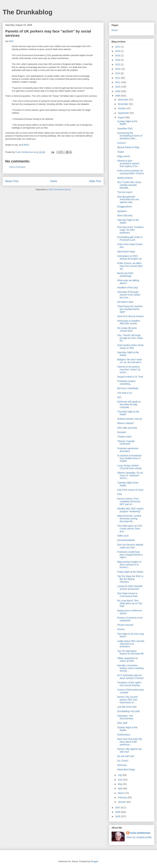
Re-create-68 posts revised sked (127, 329)
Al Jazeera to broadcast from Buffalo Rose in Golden (129, 458)
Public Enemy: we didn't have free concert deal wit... (130, 266)
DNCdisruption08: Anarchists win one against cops (128, 200)
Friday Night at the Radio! (130, 572)
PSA (120, 494)
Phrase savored (125, 625)
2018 (118, 56)
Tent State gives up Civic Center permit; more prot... (130, 529)
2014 (118, 69)
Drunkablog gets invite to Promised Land (130, 238)
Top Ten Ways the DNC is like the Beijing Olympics (130, 579)
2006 (118, 812)
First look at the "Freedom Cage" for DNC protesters (130, 230)
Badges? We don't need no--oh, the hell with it (129, 361)
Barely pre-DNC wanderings (125, 275)
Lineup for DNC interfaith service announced (130, 588)
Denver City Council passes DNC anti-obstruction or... (127, 700)
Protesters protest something (126, 382)
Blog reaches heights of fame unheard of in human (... (129, 565)
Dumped (122, 432)
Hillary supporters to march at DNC (127, 660)
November (123, 104)
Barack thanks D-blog (128, 147)
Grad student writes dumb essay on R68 (130, 347)
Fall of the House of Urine (130, 490)
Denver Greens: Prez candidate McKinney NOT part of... (129, 501)
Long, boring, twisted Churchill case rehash (130, 467)
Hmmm (121, 629)
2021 (118, 47)
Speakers (122, 211)
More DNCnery (125, 216)
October (122, 108)
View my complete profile (139, 837)
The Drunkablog (27, 12)
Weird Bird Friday (126, 252)
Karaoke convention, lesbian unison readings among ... (131, 668)
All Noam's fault (125, 302)
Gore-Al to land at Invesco (131, 316)
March (121, 793)
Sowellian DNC (125, 129)
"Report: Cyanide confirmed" (126, 443)
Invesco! (122, 143)
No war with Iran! (126, 756)
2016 (118, 60)
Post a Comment (17, 167)
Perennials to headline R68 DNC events (129, 322)
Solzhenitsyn (124, 735)
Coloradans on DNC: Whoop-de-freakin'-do (129, 257)
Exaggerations (125, 207)
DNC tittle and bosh (127, 428)
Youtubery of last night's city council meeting (129, 684)
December (123, 100)
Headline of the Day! (128, 288)
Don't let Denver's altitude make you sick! (130, 546)
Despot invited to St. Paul (130, 377)
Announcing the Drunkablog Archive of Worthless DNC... (130, 136)
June (121, 780)
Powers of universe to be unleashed (130, 619)
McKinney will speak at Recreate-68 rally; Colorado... (129, 404)
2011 (118, 82)
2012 (118, 78)
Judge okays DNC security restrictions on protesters (131, 644)
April (120, 788)
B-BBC (25, 145)
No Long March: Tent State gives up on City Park (130, 603)
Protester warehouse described (128, 450)
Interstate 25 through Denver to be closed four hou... (129, 295)
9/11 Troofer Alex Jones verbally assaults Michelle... (129, 185)
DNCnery (122, 765)
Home (54, 181)
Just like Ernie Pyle (127, 707)
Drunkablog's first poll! (128, 711)
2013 (118, 73)
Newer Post (12, 181)
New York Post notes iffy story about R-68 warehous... (130, 742)
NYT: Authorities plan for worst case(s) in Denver (131, 677)
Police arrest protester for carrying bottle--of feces (130, 172)
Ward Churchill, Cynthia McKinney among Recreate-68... (129, 519)
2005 (118, 816)
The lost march (125, 192)
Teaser (121, 152)
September (124, 113)
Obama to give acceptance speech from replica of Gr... (128, 163)
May (120, 784)
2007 (118, 808)
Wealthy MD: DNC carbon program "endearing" (130, 510)
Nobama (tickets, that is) (130, 419)
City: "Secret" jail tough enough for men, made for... (130, 338)
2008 (118, 96)
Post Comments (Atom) (60, 189)
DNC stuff (122, 723)
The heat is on (125, 393)
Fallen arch (123, 536)
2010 (118, 87)
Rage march (123, 156)
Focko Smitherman (140, 833)
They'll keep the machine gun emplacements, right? (130, 309)
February (123, 797)
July (120, 775)
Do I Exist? (123, 761)
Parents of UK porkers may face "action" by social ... (129, 370)
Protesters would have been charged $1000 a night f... (130, 555)
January (122, 802)
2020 (118, 51)
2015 (118, 64)
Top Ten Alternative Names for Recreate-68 (130, 652)
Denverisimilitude (126, 540)
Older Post (95, 181)
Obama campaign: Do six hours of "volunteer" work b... (130, 475)
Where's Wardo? (126, 423)
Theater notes (124, 437)
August (122, 117)
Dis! (119, 397)
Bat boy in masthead (128, 388)
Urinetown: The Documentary (125, 717)
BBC (12, 41)
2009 (118, 91)
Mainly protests (125, 178)
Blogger (95, 861)
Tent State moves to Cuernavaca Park (127, 595)
